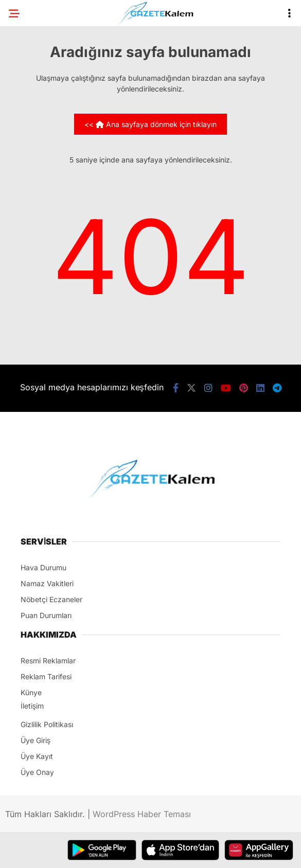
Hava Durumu (43, 567)
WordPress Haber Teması (142, 814)
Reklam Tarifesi (46, 676)
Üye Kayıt (37, 756)
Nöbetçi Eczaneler (51, 599)
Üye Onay (37, 772)
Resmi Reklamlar (48, 661)
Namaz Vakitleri (47, 583)
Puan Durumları (46, 615)
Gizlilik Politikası (47, 724)
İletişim (32, 706)
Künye (31, 692)
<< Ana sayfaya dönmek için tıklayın (150, 124)
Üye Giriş (36, 740)
